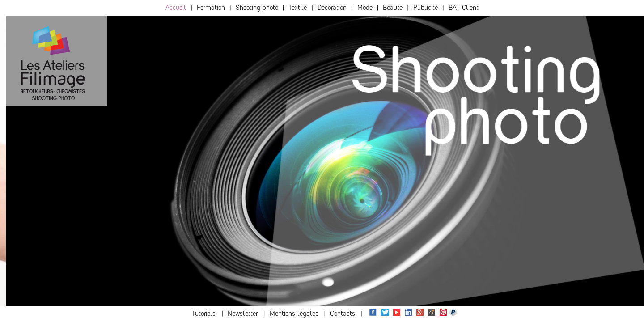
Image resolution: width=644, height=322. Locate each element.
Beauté (393, 7)
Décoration (332, 7)
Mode (365, 7)
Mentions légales (294, 313)
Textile (298, 7)
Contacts (343, 313)
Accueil (176, 7)
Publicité (426, 7)
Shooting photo (257, 7)
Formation (211, 7)
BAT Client (464, 7)
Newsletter (243, 313)
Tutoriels (204, 313)
